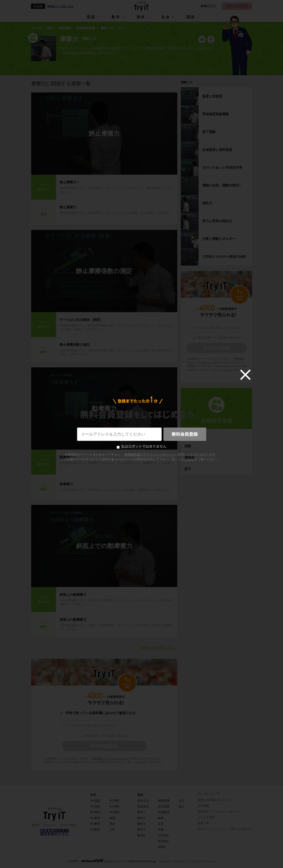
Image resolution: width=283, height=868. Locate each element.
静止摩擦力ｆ (70, 182)
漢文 (181, 806)
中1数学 (95, 818)
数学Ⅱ (142, 818)
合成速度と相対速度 (217, 150)
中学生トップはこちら (60, 6)
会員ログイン (209, 6)
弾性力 (207, 203)
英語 (91, 17)
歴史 (112, 824)
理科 (141, 17)
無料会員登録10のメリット (215, 800)
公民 (112, 830)
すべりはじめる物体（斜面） (81, 320)
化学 (161, 824)
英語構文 (143, 806)
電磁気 (189, 458)
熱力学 (189, 435)
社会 (166, 17)
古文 (181, 801)
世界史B (163, 841)
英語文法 (143, 801)
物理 (161, 818)
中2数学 (95, 824)
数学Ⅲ (142, 824)
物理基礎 (164, 801)
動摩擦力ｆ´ (69, 457)
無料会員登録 (237, 6)
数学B (141, 835)
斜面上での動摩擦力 (104, 546)
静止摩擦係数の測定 (104, 271)
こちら (141, 762)
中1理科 (114, 801)
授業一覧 (203, 823)
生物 (161, 830)
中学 (93, 795)
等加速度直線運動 (216, 114)
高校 (140, 795)
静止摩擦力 (104, 134)
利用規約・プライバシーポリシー (110, 758)
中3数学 (95, 830)
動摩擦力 (104, 408)
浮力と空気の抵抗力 (217, 221)
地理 (112, 818)
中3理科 (114, 812)
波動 (188, 446)
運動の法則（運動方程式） (222, 185)
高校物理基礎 (216, 421)
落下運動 (209, 132)
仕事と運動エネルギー (219, 239)
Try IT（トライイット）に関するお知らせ (224, 829)
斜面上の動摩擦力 (73, 595)
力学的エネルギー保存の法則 (224, 257)
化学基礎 (164, 806)
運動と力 (187, 82)
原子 (188, 469)
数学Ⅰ (142, 812)
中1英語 (95, 801)
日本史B (163, 835)
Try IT (142, 6)
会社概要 (203, 806)
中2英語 (95, 806)
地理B (162, 847)
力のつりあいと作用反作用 (222, 167)
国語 (191, 17)
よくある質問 (206, 817)
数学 (116, 17)
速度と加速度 (212, 96)
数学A (141, 830)
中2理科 (114, 806)
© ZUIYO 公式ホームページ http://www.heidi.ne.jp (111, 861)
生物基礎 (164, 812)
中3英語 (95, 812)
